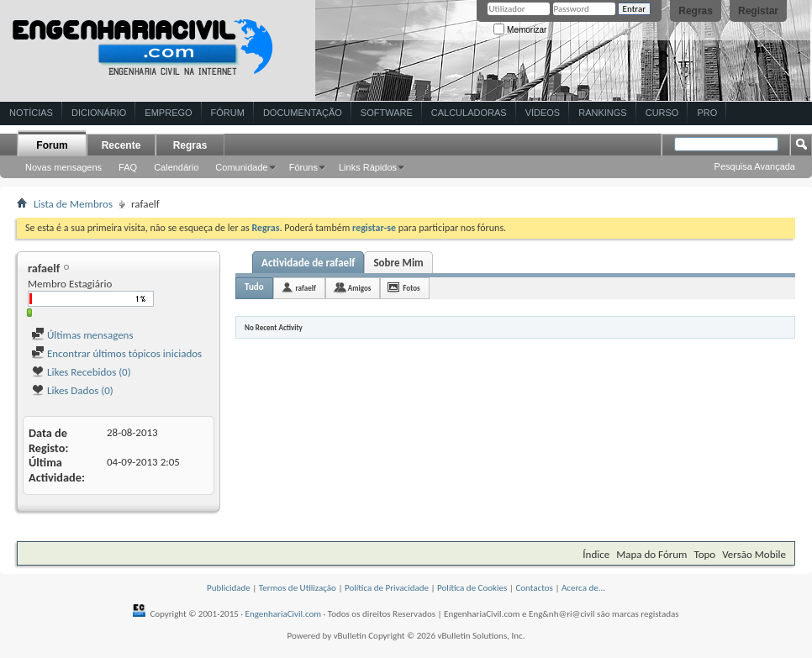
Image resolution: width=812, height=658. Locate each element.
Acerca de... (583, 588)
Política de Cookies (472, 588)
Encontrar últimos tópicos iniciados (116, 353)
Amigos (360, 288)
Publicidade (229, 588)
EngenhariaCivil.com (284, 614)
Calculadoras (469, 113)
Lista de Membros (73, 204)
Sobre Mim (398, 263)
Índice (596, 554)
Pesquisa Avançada (755, 166)
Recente (121, 145)
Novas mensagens (63, 167)
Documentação (303, 113)
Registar (758, 11)
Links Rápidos (368, 167)
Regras (696, 11)
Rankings (602, 113)
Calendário (176, 167)
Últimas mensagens (82, 335)
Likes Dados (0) (72, 390)
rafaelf (306, 288)
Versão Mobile (754, 554)
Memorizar (520, 30)
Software (387, 113)
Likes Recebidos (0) (81, 372)
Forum (52, 145)
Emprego (168, 113)
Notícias (31, 113)
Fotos (411, 288)
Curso (662, 113)
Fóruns (303, 167)
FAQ (128, 167)
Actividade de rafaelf (308, 263)
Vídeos (543, 113)
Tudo (254, 287)
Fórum (228, 113)
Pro (707, 113)
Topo (704, 554)
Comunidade (241, 167)
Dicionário (99, 113)
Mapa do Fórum (651, 554)
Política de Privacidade (387, 588)
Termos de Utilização (298, 588)
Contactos (534, 588)
